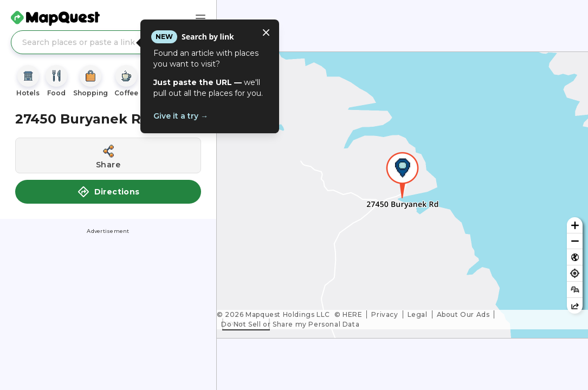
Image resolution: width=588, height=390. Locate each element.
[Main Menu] (201, 18)
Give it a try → (181, 116)
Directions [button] (108, 192)
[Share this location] (108, 155)
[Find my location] (575, 273)
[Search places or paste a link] (108, 42)
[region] (402, 195)
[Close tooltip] (266, 32)
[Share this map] (575, 306)
